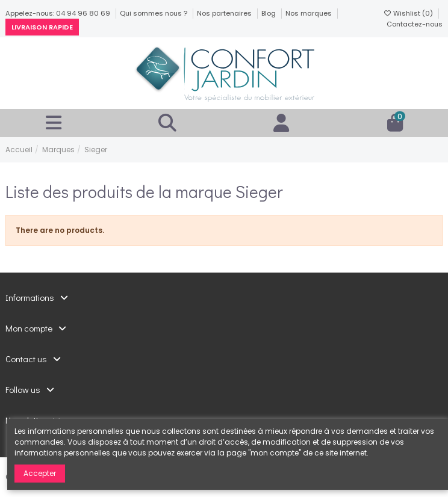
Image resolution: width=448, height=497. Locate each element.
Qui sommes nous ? (154, 13)
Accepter (40, 473)
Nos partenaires (225, 13)
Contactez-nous (415, 24)
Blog (269, 13)
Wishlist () (409, 13)
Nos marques (310, 13)
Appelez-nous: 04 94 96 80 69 (59, 13)
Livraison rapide (42, 27)
